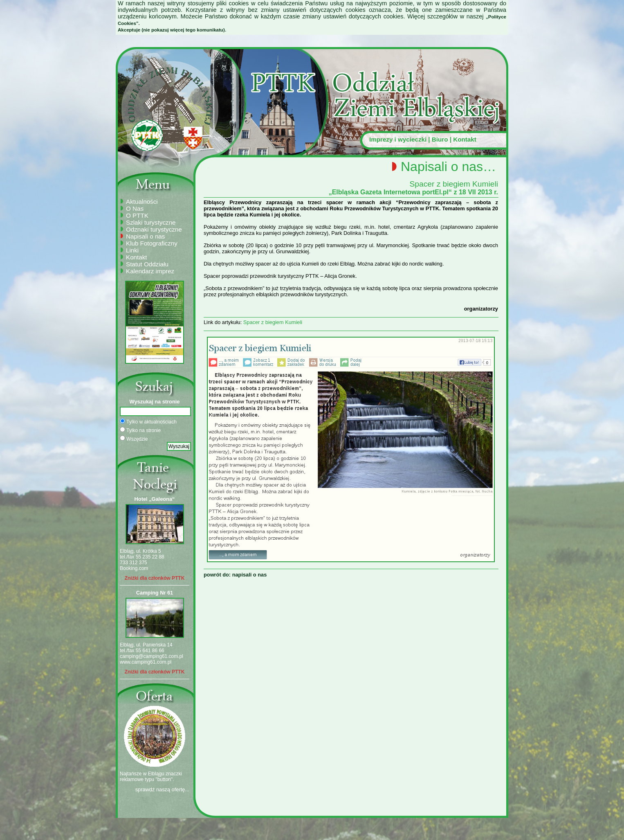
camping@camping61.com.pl (152, 656)
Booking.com (134, 568)
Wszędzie (134, 439)
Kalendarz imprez (150, 271)
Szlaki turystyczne (151, 222)
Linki (132, 250)
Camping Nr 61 (155, 593)
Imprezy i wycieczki (398, 139)
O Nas (135, 208)
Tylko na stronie (140, 430)
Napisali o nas (145, 236)
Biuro (440, 139)
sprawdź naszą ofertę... (162, 789)
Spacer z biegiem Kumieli (273, 322)
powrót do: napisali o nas (235, 575)
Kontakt (465, 139)
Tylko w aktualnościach (148, 421)
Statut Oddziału (147, 264)
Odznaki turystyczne (154, 229)
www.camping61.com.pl (146, 662)
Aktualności (142, 202)
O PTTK (137, 215)
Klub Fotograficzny (152, 243)
